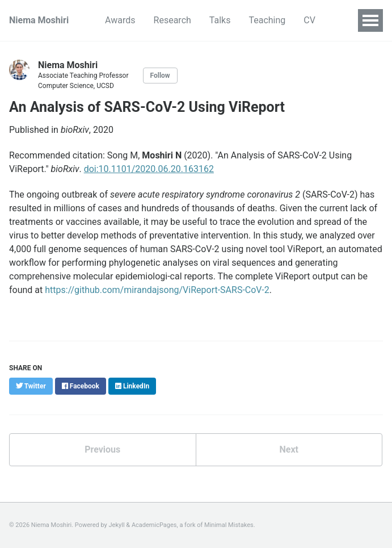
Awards (120, 20)
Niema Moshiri (39, 20)
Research (172, 20)
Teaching (267, 20)
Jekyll (117, 525)
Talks (220, 20)
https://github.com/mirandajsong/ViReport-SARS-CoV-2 (157, 290)
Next (289, 449)
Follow (160, 76)
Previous (102, 449)
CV (309, 20)
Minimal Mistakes (229, 525)
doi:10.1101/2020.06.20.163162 (149, 169)
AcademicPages (154, 525)
